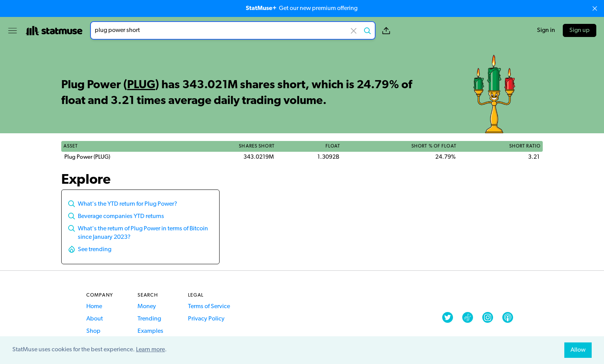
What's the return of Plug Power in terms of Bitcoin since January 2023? (143, 233)
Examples (150, 331)
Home (94, 307)
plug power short (233, 30)
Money (147, 307)
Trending (149, 319)
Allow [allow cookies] (578, 350)
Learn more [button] (150, 350)
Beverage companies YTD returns (121, 216)
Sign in (546, 30)
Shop (93, 331)
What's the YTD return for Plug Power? (128, 204)
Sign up (580, 30)
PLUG (141, 85)
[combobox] (233, 30)
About (95, 319)
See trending (95, 250)
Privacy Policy (206, 319)
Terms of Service (209, 307)
